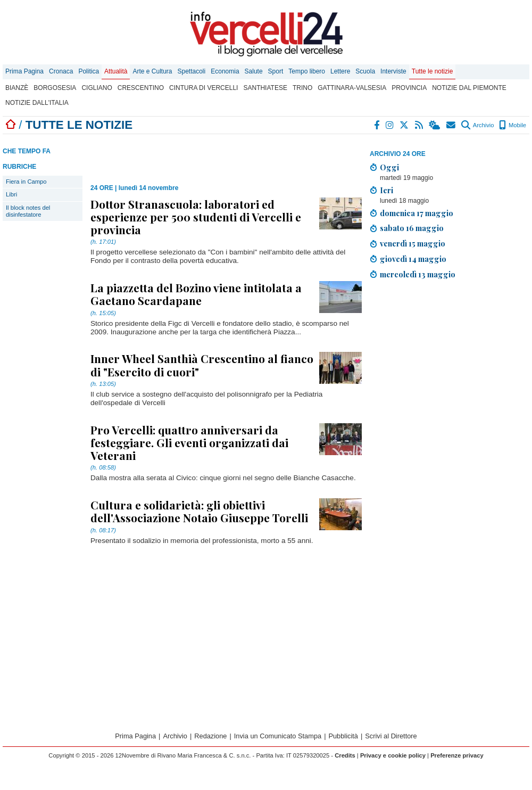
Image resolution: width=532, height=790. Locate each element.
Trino (302, 88)
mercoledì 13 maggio (418, 274)
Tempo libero (307, 71)
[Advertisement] (437, 363)
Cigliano (97, 88)
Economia (225, 71)
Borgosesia (55, 88)
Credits (345, 755)
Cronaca (61, 71)
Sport (276, 71)
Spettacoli (192, 71)
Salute (254, 71)
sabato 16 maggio (412, 228)
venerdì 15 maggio (413, 243)
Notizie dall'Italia (37, 103)
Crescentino (141, 88)
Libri (11, 194)
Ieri (386, 190)
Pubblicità (343, 736)
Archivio (477, 125)
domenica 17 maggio (417, 213)
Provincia (409, 88)
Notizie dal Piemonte (469, 88)
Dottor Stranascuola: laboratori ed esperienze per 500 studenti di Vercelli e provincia (196, 217)
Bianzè (17, 88)
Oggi (389, 167)
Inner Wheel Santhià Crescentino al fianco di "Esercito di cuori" (202, 365)
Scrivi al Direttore (391, 736)
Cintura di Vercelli (203, 88)
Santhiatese (265, 88)
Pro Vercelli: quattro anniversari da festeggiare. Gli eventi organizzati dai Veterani (189, 442)
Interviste (393, 71)
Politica (89, 71)
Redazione (210, 736)
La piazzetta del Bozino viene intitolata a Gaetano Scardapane (196, 294)
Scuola (365, 71)
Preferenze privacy (457, 755)
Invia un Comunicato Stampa (278, 736)
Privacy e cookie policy (393, 755)
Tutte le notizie (433, 71)
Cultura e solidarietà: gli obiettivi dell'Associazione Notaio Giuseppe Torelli (199, 511)
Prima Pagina (24, 71)
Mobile (513, 125)
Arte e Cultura (152, 71)
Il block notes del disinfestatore (28, 211)
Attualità (116, 71)
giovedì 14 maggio (413, 259)
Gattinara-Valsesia (352, 88)
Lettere (340, 71)
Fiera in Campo (26, 182)
